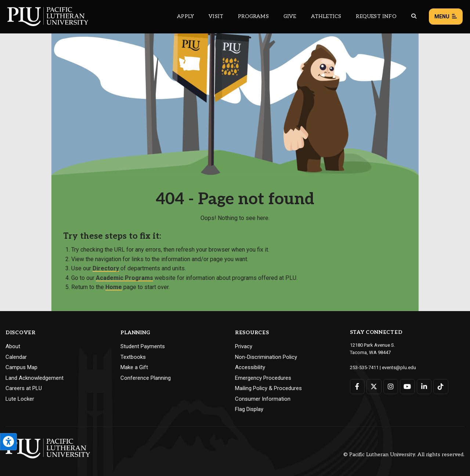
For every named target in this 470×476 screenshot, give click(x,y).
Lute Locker (20, 399)
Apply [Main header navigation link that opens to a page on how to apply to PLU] (185, 16)
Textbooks (133, 357)
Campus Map (21, 367)
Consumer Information (263, 399)
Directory (106, 268)
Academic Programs (124, 278)
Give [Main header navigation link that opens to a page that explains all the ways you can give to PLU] (290, 16)
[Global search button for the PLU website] (414, 16)
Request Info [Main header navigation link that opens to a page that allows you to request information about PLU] (376, 16)
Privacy (244, 346)
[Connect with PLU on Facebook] (357, 387)
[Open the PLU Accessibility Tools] (8, 442)
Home (114, 287)
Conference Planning (146, 378)
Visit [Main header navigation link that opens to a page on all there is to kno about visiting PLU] (216, 16)
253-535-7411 (364, 367)
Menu (446, 17)
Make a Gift (134, 367)
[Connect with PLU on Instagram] (391, 387)
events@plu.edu (399, 367)
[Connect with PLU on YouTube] (407, 387)
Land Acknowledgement (35, 378)
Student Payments (143, 346)
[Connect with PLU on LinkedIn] (424, 387)
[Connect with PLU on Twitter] (374, 387)
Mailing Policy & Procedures (268, 388)
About (13, 346)
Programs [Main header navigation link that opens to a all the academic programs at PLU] (253, 16)
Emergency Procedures (263, 378)
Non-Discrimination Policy (266, 357)
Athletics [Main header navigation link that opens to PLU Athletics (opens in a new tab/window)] (326, 16)
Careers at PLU (24, 388)
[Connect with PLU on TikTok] (441, 387)
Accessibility (250, 367)
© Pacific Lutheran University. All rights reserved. (404, 455)
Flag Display (249, 409)
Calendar (16, 357)
